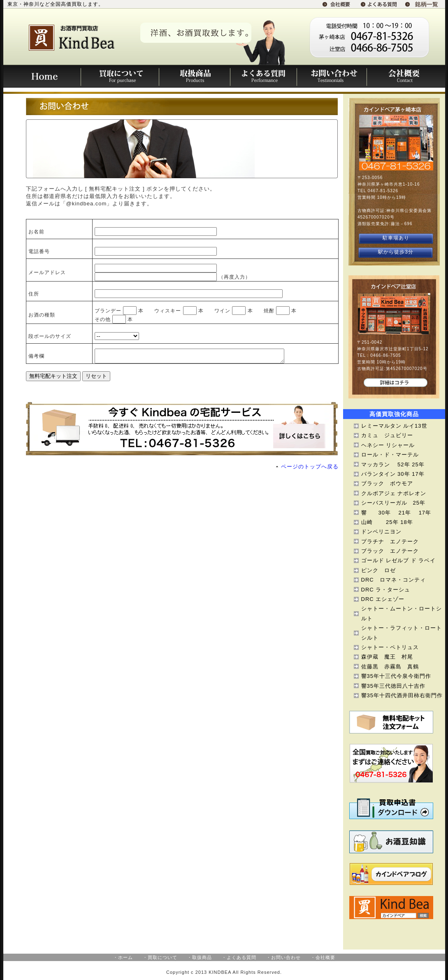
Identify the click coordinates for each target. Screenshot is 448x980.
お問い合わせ (332, 76)
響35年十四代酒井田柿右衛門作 (402, 695)
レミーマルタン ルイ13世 (394, 426)
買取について (120, 76)
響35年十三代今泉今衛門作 (396, 676)
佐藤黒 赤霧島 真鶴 (390, 667)
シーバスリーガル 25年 (393, 503)
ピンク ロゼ (378, 570)
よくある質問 (263, 76)
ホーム (125, 957)
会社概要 (406, 76)
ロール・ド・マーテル (390, 455)
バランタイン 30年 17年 (393, 474)
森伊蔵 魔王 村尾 (390, 657)
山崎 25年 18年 (387, 522)
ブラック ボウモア (387, 483)
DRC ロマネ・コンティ (393, 580)
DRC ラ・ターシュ (386, 590)
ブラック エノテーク (390, 551)
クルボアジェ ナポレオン (394, 493)
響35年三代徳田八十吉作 (393, 686)
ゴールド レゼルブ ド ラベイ (399, 560)
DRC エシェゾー (383, 599)
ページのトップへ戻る (310, 469)
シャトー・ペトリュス (390, 647)
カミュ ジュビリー (387, 435)
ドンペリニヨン (381, 532)
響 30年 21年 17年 (396, 513)
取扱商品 (194, 76)
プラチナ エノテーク (390, 541)
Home (42, 76)
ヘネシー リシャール (388, 445)
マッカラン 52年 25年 (393, 464)
